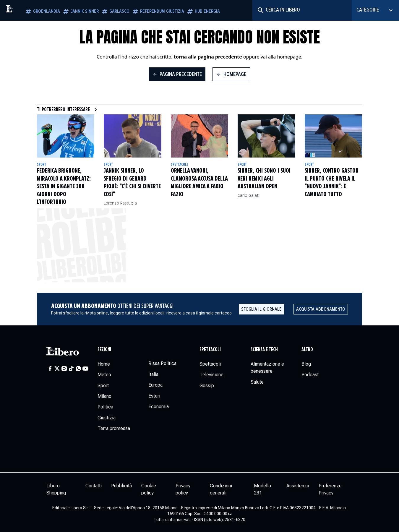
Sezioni (104, 350)
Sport (42, 165)
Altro (307, 350)
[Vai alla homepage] (22, 10)
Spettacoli (179, 165)
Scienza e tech (264, 350)
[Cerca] (260, 10)
